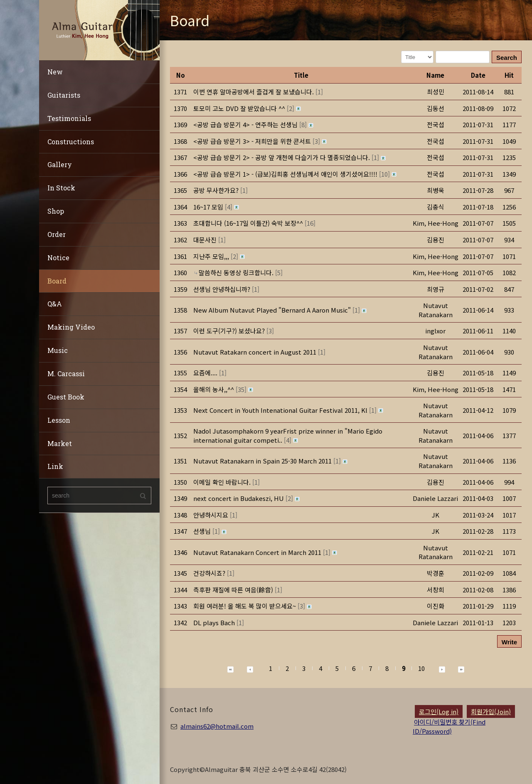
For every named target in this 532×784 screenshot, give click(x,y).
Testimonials (69, 118)
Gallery (60, 164)
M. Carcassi (66, 374)
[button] (436, 223)
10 (421, 668)
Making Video (71, 327)
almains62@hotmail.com (217, 726)
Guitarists (64, 95)
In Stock (61, 188)
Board (57, 281)
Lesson (59, 420)
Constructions (71, 142)
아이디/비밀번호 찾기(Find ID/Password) (449, 726)
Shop (56, 211)
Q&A (55, 304)
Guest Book (66, 397)
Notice (58, 258)
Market (60, 443)
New (55, 72)
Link (55, 466)
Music (58, 350)
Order (57, 234)
